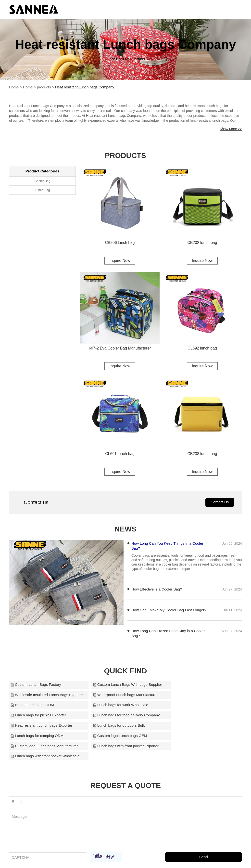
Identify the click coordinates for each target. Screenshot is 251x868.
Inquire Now (120, 261)
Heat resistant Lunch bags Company (85, 88)
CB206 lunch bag (120, 243)
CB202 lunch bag (202, 243)
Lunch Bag (42, 191)
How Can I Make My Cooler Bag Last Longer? (169, 611)
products (44, 88)
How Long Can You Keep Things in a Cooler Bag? (167, 547)
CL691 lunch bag (120, 455)
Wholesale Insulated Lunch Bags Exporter (204, 686)
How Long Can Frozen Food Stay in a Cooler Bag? (168, 635)
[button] (59, 622)
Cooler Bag (42, 181)
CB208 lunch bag (202, 455)
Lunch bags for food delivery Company (123, 707)
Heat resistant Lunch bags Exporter (199, 707)
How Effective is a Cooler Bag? (157, 591)
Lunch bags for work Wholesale (195, 696)
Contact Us (220, 504)
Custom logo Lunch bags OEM (195, 717)
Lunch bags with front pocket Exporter (122, 727)
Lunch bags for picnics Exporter (38, 707)
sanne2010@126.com (181, 858)
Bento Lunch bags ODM (111, 696)
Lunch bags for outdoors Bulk (37, 717)
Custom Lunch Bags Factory (36, 686)
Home (14, 88)
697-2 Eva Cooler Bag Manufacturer (120, 349)
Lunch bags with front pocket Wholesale (202, 727)
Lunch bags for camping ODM (116, 717)
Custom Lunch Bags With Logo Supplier (124, 686)
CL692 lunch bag (202, 349)
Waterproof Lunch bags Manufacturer (43, 696)
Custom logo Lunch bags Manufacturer (44, 727)
